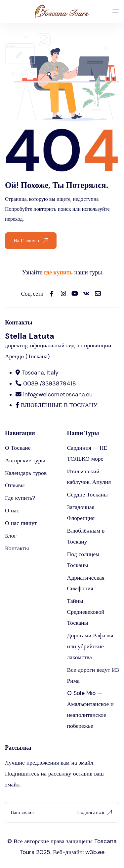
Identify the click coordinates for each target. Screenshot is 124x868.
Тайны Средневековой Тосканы (86, 612)
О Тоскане (18, 448)
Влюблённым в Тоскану (86, 536)
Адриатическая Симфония (86, 583)
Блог (11, 536)
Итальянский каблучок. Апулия (89, 477)
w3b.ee (95, 852)
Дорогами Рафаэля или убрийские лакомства (90, 646)
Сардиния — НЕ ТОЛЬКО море (87, 453)
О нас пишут (21, 523)
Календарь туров (26, 473)
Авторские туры (25, 460)
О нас (12, 510)
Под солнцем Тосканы (83, 560)
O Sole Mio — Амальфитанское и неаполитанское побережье (90, 709)
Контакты (17, 548)
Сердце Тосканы (87, 494)
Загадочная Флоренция (81, 513)
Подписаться (94, 812)
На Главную (31, 241)
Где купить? (20, 498)
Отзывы (15, 485)
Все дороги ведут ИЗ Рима (93, 675)
